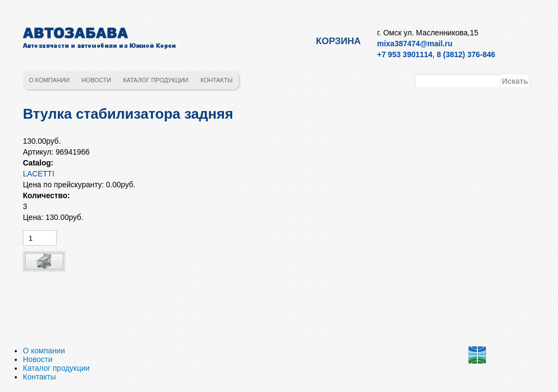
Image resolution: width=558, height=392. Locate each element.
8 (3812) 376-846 (466, 54)
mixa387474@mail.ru (415, 44)
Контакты (217, 80)
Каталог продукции (156, 80)
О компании (49, 80)
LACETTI (39, 174)
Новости (96, 80)
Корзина (338, 41)
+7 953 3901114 (405, 54)
